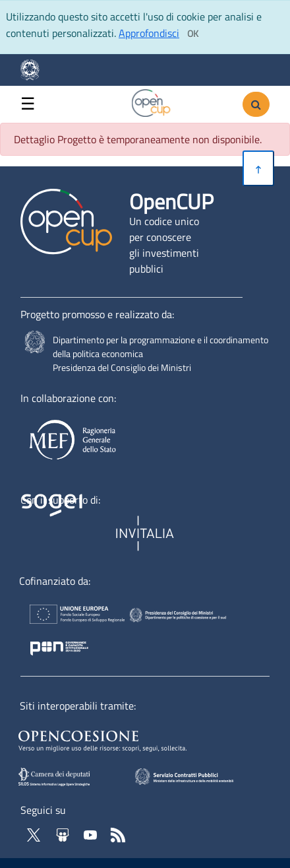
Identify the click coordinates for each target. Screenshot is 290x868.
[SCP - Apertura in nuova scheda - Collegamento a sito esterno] (203, 776)
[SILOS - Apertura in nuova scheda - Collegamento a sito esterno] (67, 777)
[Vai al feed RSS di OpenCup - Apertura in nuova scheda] (118, 834)
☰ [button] (28, 104)
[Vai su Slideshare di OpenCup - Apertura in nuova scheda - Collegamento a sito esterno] (64, 834)
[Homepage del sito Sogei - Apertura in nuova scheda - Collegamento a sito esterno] (65, 534)
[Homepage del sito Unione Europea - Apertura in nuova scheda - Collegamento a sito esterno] (68, 617)
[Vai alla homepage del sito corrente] (152, 102)
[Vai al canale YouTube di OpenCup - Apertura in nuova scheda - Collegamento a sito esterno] (92, 834)
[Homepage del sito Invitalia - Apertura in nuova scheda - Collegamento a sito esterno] (146, 534)
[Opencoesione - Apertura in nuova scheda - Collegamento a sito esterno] (118, 739)
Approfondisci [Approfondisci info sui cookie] (149, 33)
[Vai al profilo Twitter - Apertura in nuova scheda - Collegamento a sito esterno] (35, 834)
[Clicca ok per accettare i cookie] (192, 34)
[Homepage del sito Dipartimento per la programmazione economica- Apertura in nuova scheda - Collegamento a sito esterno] (35, 70)
